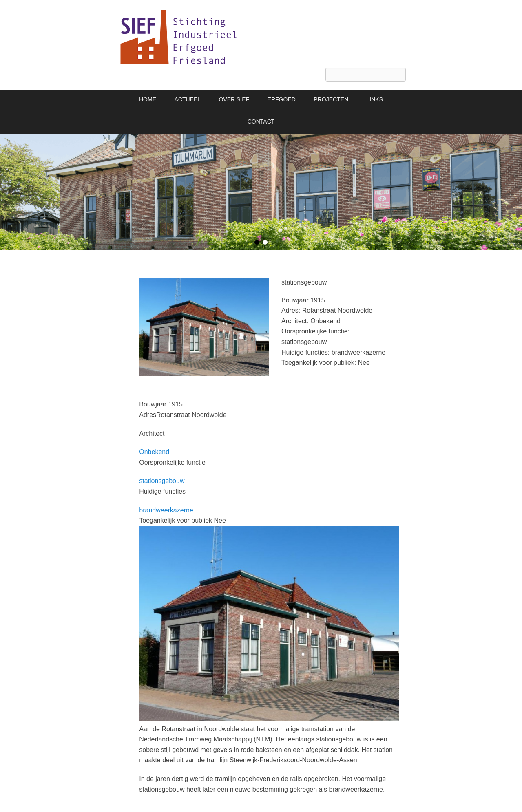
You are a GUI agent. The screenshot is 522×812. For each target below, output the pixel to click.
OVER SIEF (234, 99)
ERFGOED (282, 99)
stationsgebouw (162, 481)
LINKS (375, 99)
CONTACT (261, 121)
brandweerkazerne (166, 510)
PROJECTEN (331, 99)
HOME (148, 99)
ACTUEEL (187, 99)
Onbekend (154, 452)
